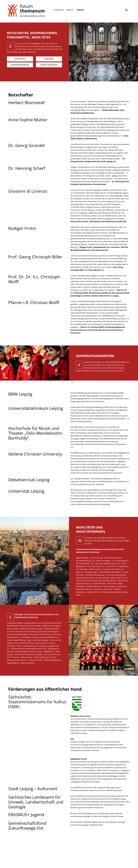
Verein (80, 10)
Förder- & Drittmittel (49, 65)
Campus (69, 10)
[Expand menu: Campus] (74, 10)
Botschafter (20, 59)
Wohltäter (49, 59)
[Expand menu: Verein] (85, 10)
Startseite (59, 10)
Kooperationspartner (20, 65)
